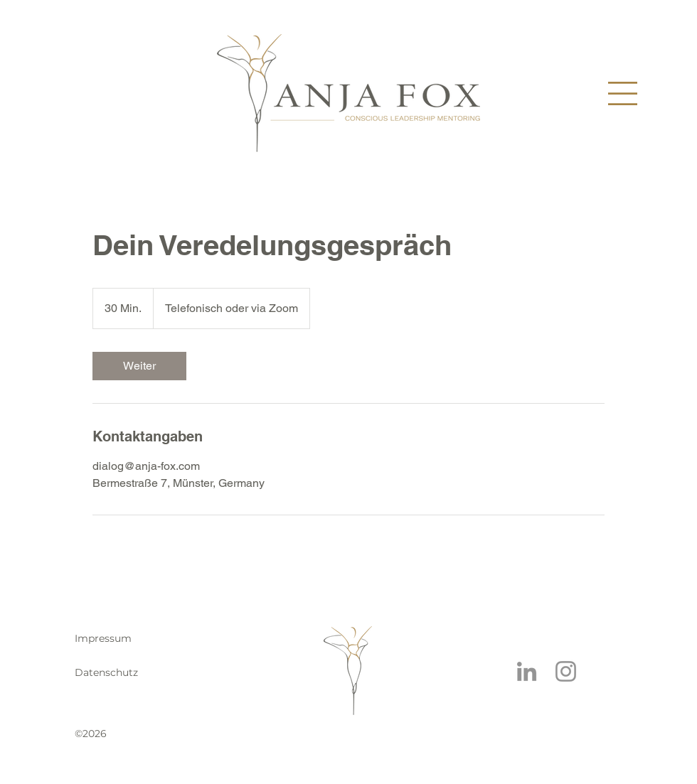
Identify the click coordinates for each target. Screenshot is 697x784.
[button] (623, 93)
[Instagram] (566, 671)
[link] (139, 366)
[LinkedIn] (527, 671)
